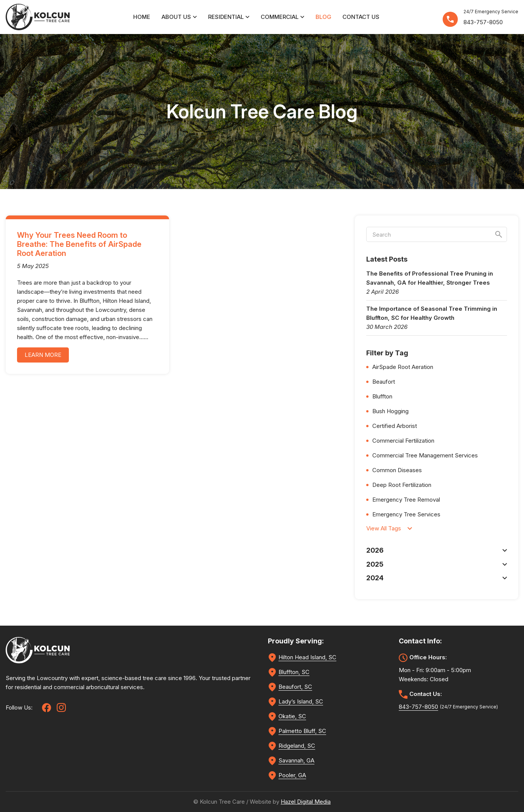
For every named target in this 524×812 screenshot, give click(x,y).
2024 (437, 578)
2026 (437, 550)
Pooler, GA (292, 775)
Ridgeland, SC (297, 746)
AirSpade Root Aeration (403, 367)
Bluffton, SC (294, 672)
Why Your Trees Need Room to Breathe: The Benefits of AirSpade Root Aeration (79, 244)
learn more (43, 355)
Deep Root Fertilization (402, 485)
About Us (179, 17)
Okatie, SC (292, 716)
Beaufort (384, 382)
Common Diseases (397, 470)
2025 (437, 564)
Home (142, 17)
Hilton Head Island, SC (307, 657)
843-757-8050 (483, 22)
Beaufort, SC (295, 687)
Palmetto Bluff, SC (302, 731)
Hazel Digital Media (306, 802)
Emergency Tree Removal (406, 500)
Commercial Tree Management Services (425, 455)
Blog (323, 17)
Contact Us (361, 17)
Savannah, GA (296, 760)
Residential (229, 17)
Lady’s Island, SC (301, 701)
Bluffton (382, 396)
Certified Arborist (395, 426)
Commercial (282, 17)
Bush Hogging (390, 411)
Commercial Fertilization (403, 441)
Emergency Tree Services (406, 514)
